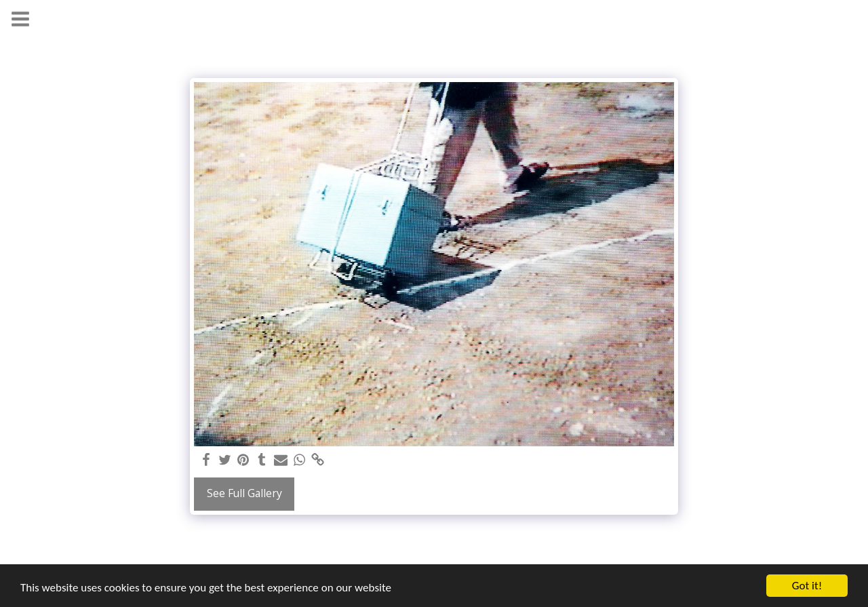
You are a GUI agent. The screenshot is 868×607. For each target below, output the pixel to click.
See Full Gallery (244, 493)
